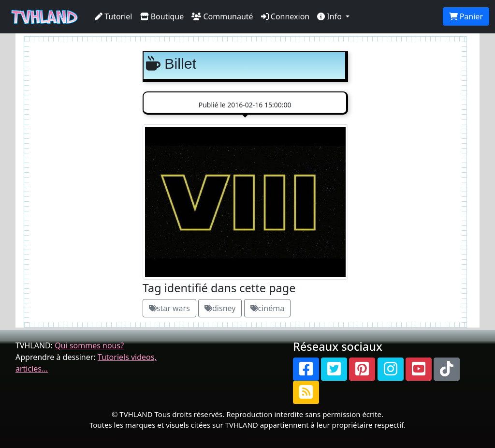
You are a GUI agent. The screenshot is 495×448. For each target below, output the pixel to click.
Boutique (162, 16)
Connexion (285, 16)
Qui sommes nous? (89, 345)
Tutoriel (114, 16)
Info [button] (330, 16)
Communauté (222, 16)
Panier (466, 16)
